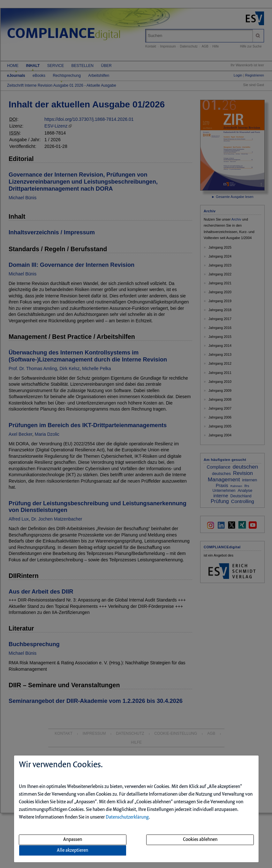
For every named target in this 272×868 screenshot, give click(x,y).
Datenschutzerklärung (127, 817)
